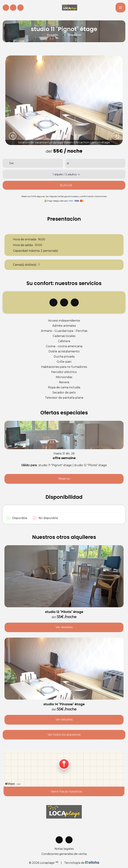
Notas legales (64, 849)
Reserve (64, 479)
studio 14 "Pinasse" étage (64, 704)
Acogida (52, 35)
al (68, 163)
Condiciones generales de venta (64, 854)
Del (11, 163)
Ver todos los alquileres (64, 735)
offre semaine (64, 458)
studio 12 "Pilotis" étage (64, 612)
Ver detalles (64, 627)
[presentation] (13, 136)
